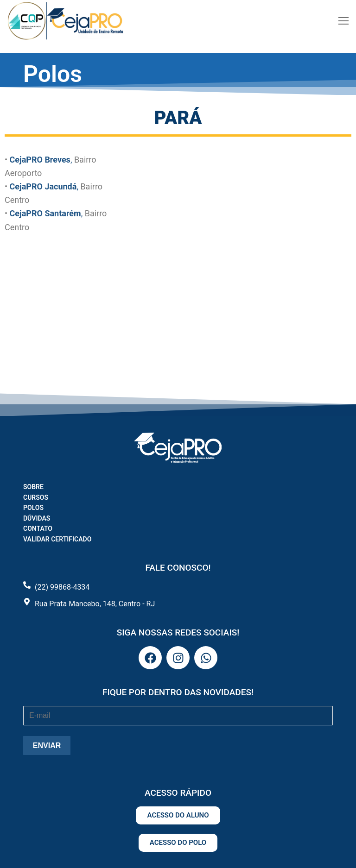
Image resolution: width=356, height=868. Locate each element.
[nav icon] (343, 21)
